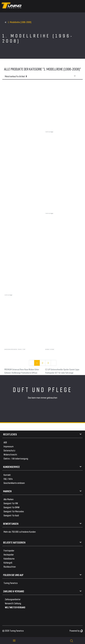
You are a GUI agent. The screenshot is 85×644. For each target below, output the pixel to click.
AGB (5, 442)
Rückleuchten (10, 567)
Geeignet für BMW (12, 507)
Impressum (9, 446)
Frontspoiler (9, 550)
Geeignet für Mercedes (14, 511)
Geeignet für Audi (11, 515)
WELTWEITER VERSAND (15, 607)
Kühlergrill (8, 563)
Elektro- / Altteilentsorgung (16, 458)
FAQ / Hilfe (8, 479)
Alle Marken (9, 499)
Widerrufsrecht (10, 454)
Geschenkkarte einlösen (14, 483)
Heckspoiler (9, 554)
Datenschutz (9, 450)
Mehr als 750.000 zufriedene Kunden (20, 532)
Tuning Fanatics (11, 583)
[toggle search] (72, 641)
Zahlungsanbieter (13, 599)
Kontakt (7, 475)
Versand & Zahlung (13, 603)
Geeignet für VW (11, 503)
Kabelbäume (9, 558)
